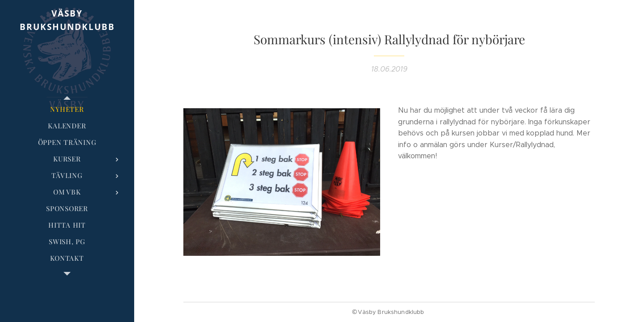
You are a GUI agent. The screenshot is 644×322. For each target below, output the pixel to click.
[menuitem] (67, 109)
